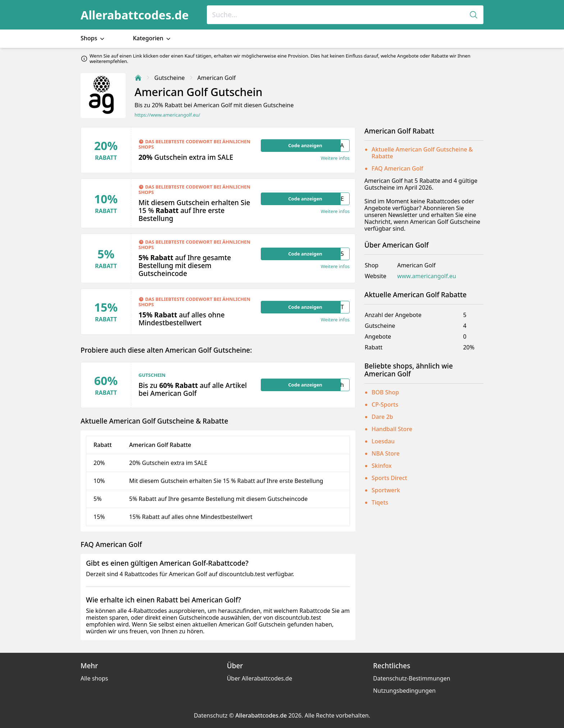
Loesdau (383, 441)
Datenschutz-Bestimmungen (411, 678)
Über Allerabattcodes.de (260, 678)
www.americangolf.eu (427, 276)
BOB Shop (385, 392)
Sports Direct (389, 478)
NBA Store (386, 453)
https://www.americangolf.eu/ (167, 115)
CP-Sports (385, 404)
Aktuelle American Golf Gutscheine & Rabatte (422, 153)
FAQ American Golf (397, 168)
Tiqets (380, 502)
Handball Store (392, 429)
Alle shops (94, 678)
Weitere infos (335, 158)
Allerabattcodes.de (135, 15)
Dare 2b (382, 417)
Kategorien (152, 38)
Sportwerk (386, 490)
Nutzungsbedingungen (404, 691)
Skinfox (382, 466)
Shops (93, 38)
